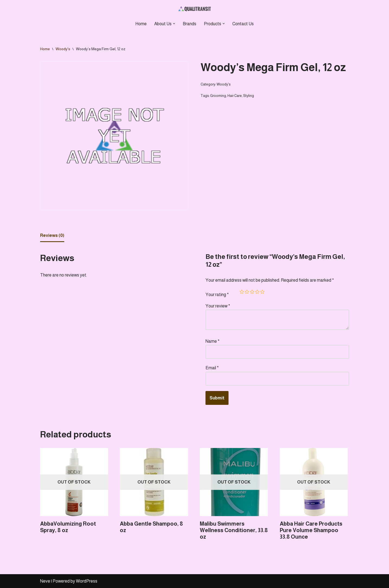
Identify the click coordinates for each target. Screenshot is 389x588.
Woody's (63, 49)
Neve (45, 581)
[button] (174, 24)
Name (213, 341)
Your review (218, 306)
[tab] (52, 236)
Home (141, 24)
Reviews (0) (52, 235)
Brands (189, 24)
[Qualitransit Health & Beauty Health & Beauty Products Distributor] (195, 9)
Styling (249, 96)
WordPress (87, 581)
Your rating (217, 295)
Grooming (218, 96)
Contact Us (243, 24)
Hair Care (235, 96)
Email (212, 368)
